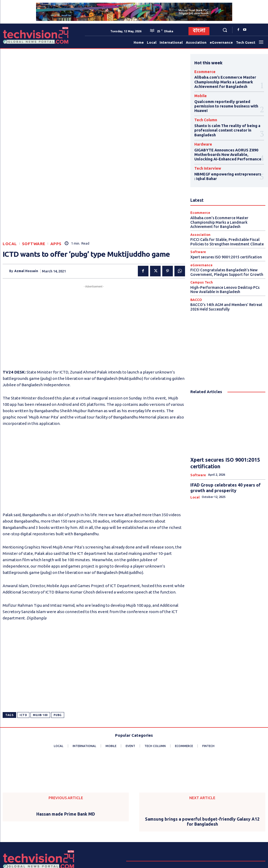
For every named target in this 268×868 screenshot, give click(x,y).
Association (199, 219)
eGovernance (200, 248)
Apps (56, 177)
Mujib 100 (40, 648)
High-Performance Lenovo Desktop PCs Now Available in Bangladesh (227, 271)
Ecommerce (203, 71)
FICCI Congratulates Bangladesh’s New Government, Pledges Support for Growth (225, 255)
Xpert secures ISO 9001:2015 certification (224, 240)
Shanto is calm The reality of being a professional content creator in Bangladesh (225, 123)
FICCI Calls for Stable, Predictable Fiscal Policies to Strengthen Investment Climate (226, 226)
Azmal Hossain (26, 204)
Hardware (201, 135)
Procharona (117, 862)
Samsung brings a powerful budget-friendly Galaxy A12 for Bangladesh (202, 755)
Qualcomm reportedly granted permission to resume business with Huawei (223, 101)
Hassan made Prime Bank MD (66, 747)
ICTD (23, 648)
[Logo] (15, 35)
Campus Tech (200, 264)
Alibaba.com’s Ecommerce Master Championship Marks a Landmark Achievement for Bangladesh (221, 80)
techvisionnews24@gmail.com (193, 836)
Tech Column (203, 114)
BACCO (195, 281)
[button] (225, 30)
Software (34, 177)
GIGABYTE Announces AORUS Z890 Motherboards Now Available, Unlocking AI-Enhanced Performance (227, 144)
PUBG (58, 648)
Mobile (199, 93)
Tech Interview (205, 156)
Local (10, 177)
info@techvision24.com (193, 829)
